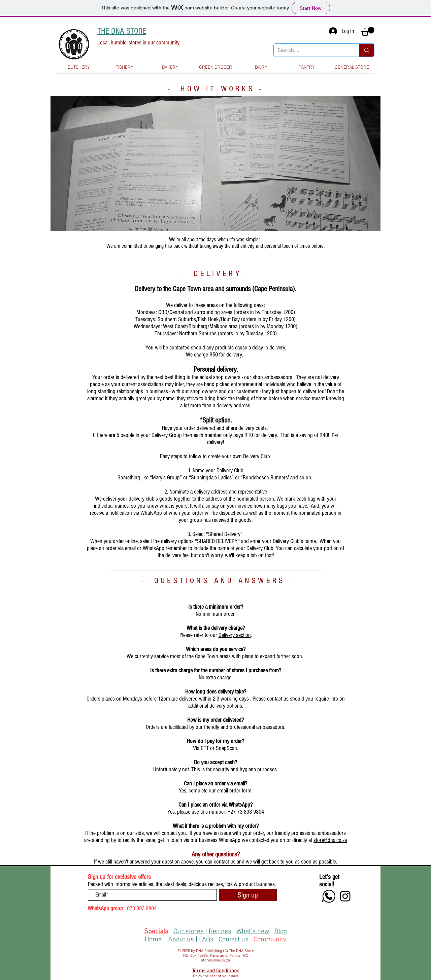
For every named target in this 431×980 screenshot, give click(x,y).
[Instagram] (345, 896)
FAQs (206, 940)
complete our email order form (220, 791)
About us (181, 940)
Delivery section (235, 635)
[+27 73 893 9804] (329, 896)
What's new (253, 932)
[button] (368, 31)
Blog (281, 932)
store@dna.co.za (330, 840)
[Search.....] (311, 50)
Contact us (234, 940)
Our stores (189, 932)
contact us (278, 699)
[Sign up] (248, 895)
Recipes (220, 932)
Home (153, 940)
